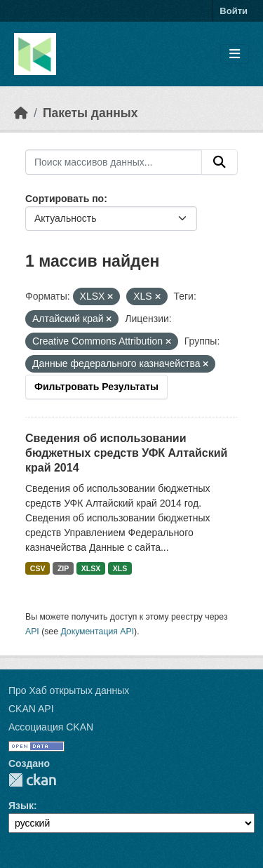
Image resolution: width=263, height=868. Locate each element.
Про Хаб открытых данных (69, 690)
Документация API (97, 632)
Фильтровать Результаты (96, 387)
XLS (120, 568)
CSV (38, 568)
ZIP (63, 568)
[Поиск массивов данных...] (114, 162)
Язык (21, 806)
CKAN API (31, 709)
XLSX (91, 568)
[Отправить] (220, 162)
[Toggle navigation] (235, 54)
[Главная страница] (21, 113)
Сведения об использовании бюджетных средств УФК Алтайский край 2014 (126, 453)
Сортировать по (65, 199)
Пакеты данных (90, 113)
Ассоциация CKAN (51, 727)
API (32, 632)
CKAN (32, 780)
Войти (234, 11)
